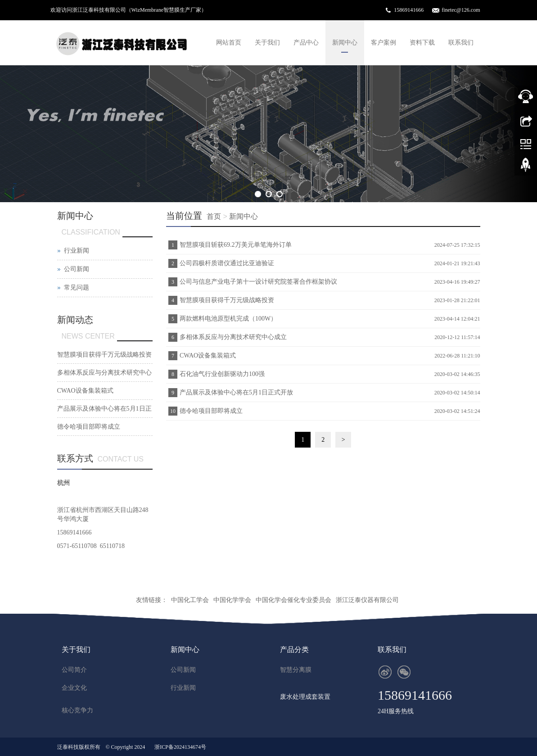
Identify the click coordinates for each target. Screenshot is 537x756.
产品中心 (306, 43)
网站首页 (229, 43)
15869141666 (409, 10)
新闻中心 (345, 43)
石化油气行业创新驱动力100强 (222, 374)
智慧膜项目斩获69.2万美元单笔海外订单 (236, 245)
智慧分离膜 (296, 670)
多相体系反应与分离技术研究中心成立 (233, 337)
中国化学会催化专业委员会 (293, 600)
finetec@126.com (461, 10)
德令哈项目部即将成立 (211, 411)
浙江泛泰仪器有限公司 (367, 600)
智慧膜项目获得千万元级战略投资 (227, 300)
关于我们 (267, 43)
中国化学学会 (232, 600)
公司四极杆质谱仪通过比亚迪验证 (227, 263)
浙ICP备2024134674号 (180, 747)
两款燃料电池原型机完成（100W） (228, 319)
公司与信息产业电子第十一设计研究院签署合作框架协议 (258, 282)
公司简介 (74, 670)
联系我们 (461, 43)
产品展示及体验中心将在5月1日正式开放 (236, 392)
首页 (214, 216)
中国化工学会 (190, 600)
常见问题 (77, 287)
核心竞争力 (77, 710)
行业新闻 (77, 251)
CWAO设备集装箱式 (208, 355)
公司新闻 (77, 269)
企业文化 (74, 688)
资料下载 (422, 43)
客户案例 (384, 43)
